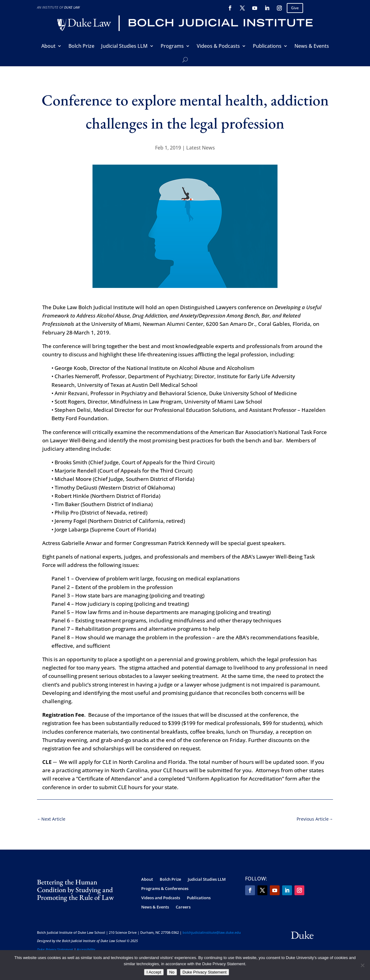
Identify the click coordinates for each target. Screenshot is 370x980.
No (172, 972)
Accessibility (86, 949)
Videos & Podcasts (218, 47)
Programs (172, 47)
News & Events (312, 47)
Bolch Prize (81, 47)
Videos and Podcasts (161, 898)
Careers (183, 907)
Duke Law (72, 7)
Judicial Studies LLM (124, 47)
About (48, 47)
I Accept (154, 972)
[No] (362, 965)
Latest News (201, 148)
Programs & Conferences (165, 889)
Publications (267, 47)
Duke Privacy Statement (55, 949)
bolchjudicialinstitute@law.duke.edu (212, 932)
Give (295, 8)
